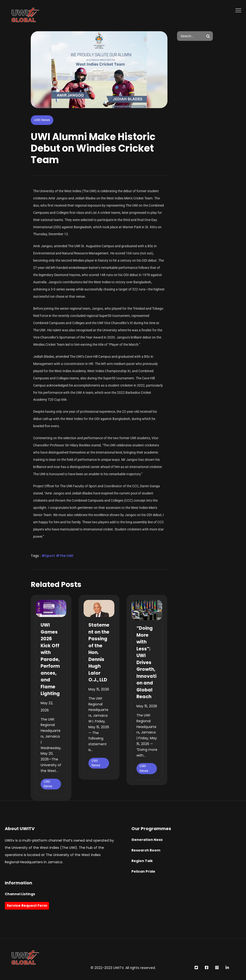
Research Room (146, 850)
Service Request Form (27, 906)
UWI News (42, 120)
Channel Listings (20, 894)
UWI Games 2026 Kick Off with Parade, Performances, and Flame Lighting (50, 659)
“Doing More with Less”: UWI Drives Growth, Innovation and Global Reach (146, 662)
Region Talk (142, 861)
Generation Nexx (147, 840)
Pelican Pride (143, 871)
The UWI (66, 556)
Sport (50, 556)
